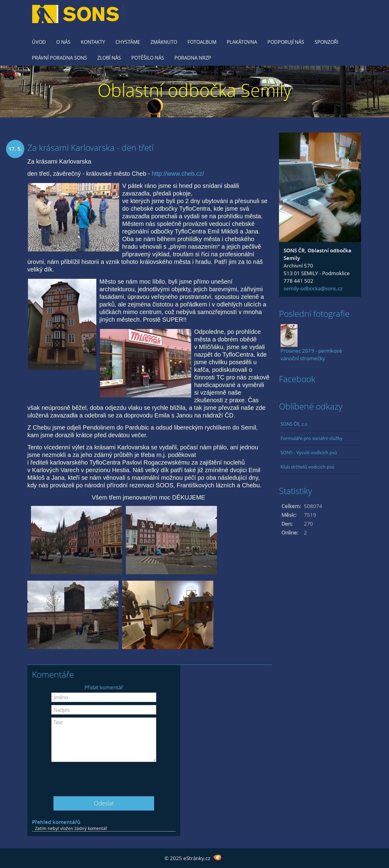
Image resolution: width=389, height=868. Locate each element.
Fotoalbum (202, 42)
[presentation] (104, 777)
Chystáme (128, 42)
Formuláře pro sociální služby (312, 438)
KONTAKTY (93, 42)
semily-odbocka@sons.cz (313, 288)
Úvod (39, 42)
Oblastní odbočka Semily (195, 90)
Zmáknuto (164, 42)
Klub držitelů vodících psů (307, 467)
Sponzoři (326, 42)
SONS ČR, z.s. (294, 424)
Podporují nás (286, 42)
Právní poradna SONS (59, 58)
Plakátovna (242, 42)
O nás (63, 42)
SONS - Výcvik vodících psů (309, 452)
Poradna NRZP (193, 58)
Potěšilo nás (148, 58)
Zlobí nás (109, 58)
